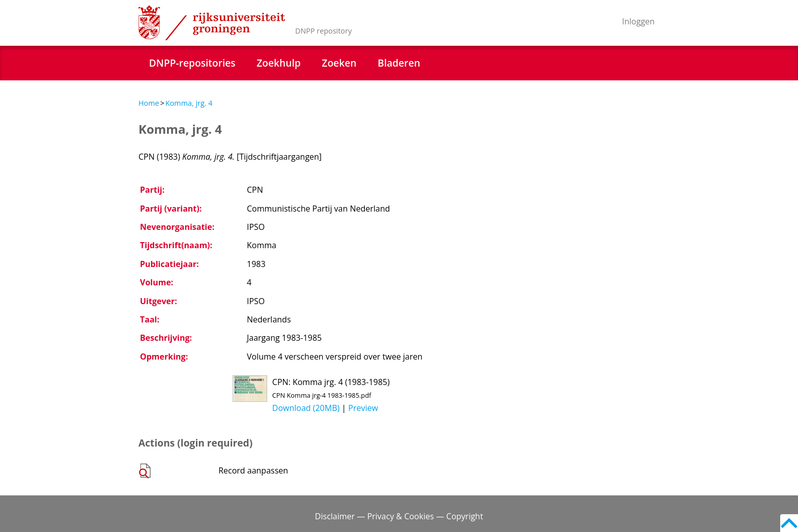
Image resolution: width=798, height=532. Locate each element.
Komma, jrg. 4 (189, 103)
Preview (363, 408)
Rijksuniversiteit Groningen (212, 23)
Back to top (789, 523)
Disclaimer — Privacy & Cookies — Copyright (399, 516)
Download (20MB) (306, 408)
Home (149, 103)
